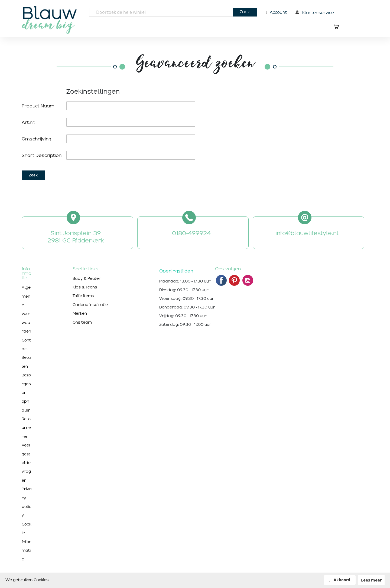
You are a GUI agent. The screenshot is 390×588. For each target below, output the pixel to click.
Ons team (82, 322)
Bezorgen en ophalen (26, 393)
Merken (80, 313)
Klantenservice (318, 13)
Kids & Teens (85, 287)
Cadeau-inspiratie (90, 305)
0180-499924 (191, 233)
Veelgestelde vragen (26, 463)
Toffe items (83, 296)
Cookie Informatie (26, 542)
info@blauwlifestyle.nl (307, 233)
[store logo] (51, 19)
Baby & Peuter (87, 278)
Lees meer (371, 580)
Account (278, 12)
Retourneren (26, 428)
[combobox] (173, 12)
